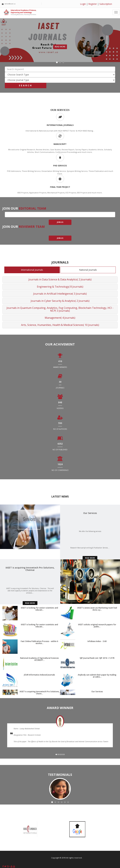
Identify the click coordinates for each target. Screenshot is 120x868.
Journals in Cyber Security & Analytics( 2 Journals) (60, 301)
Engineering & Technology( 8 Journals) (60, 287)
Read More (60, 47)
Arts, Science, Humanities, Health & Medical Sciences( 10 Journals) (60, 325)
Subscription (106, 4)
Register (93, 4)
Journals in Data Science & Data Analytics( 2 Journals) (60, 279)
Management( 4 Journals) (60, 318)
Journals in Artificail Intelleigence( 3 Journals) (60, 294)
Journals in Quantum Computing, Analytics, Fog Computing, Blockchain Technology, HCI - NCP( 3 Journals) (60, 309)
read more (90, 558)
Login (83, 4)
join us (60, 222)
